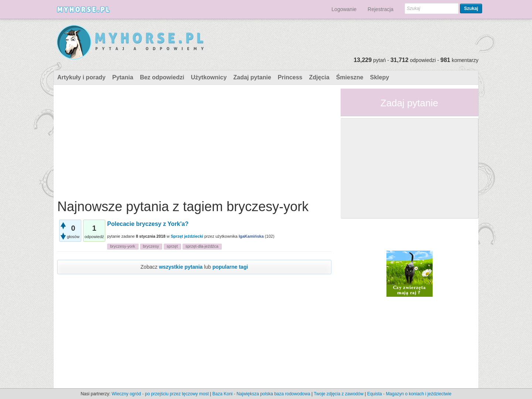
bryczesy (151, 246)
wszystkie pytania (181, 267)
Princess (290, 77)
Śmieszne (350, 77)
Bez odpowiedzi (162, 77)
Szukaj (471, 8)
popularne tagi (230, 267)
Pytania (123, 77)
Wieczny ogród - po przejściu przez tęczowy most (160, 394)
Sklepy (379, 77)
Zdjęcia (319, 77)
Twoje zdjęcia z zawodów (339, 394)
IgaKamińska (251, 236)
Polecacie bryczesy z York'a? (148, 224)
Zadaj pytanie (252, 77)
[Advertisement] (194, 140)
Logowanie (344, 9)
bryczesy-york (123, 246)
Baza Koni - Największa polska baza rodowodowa (261, 394)
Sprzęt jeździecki (187, 236)
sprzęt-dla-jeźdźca (202, 246)
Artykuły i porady (81, 77)
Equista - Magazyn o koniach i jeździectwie (409, 394)
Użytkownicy (209, 77)
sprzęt (172, 246)
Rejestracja (381, 9)
